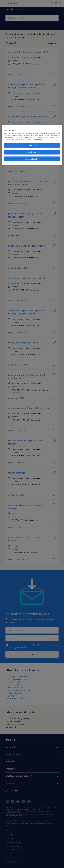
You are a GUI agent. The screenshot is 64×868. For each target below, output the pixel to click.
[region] (32, 145)
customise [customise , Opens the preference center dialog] (32, 145)
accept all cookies (32, 159)
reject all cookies (32, 152)
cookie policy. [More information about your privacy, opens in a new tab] (38, 139)
